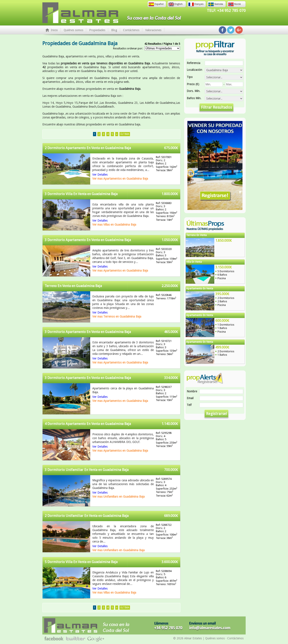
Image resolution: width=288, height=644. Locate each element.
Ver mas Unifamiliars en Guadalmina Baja (118, 497)
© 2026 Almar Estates (188, 638)
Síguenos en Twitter (231, 30)
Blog (114, 30)
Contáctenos (131, 30)
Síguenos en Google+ (239, 30)
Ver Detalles (100, 175)
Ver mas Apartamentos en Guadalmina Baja (120, 179)
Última (125, 134)
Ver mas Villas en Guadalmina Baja (114, 225)
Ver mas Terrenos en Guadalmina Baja (117, 316)
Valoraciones (153, 30)
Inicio (54, 30)
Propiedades (97, 30)
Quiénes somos (73, 30)
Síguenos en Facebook (222, 30)
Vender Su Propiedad (215, 165)
